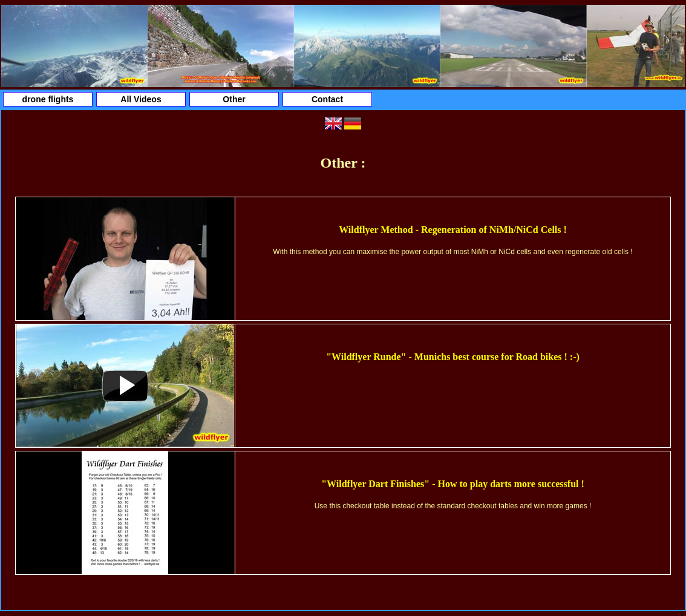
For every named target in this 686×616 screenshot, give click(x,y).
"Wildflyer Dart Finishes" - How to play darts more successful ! (453, 484)
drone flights (48, 99)
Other (234, 99)
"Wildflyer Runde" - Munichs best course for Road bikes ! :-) (453, 357)
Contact (327, 99)
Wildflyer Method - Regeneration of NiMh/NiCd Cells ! (453, 230)
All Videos (141, 99)
